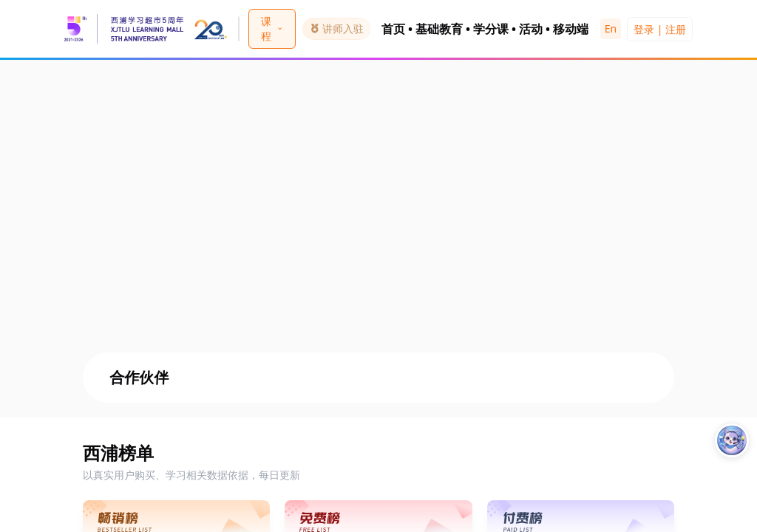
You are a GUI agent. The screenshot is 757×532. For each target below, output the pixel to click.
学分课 (491, 29)
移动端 (571, 29)
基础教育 (439, 29)
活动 (531, 29)
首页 (393, 29)
